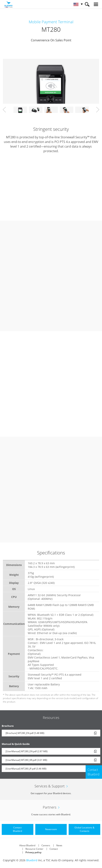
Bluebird (32, 860)
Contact (54, 849)
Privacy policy (33, 852)
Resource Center (34, 849)
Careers (46, 845)
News (59, 845)
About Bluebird (27, 845)
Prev (4, 110)
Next (98, 110)
